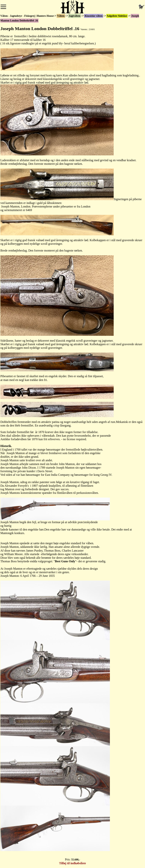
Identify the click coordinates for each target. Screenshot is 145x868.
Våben (61, 16)
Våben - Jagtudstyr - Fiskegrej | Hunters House (27, 16)
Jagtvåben (74, 16)
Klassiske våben (94, 16)
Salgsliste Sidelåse (117, 16)
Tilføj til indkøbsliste (72, 863)
